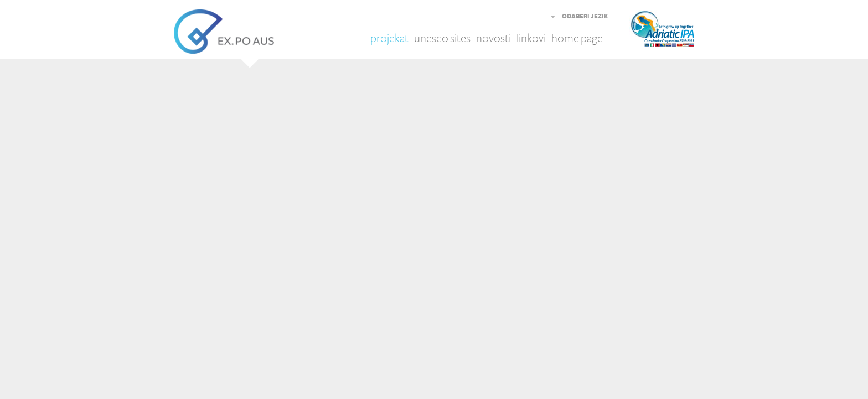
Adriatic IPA (679, 32)
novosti (494, 39)
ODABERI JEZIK (585, 17)
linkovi (531, 39)
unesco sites (442, 39)
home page (577, 39)
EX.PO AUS (224, 32)
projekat (389, 39)
